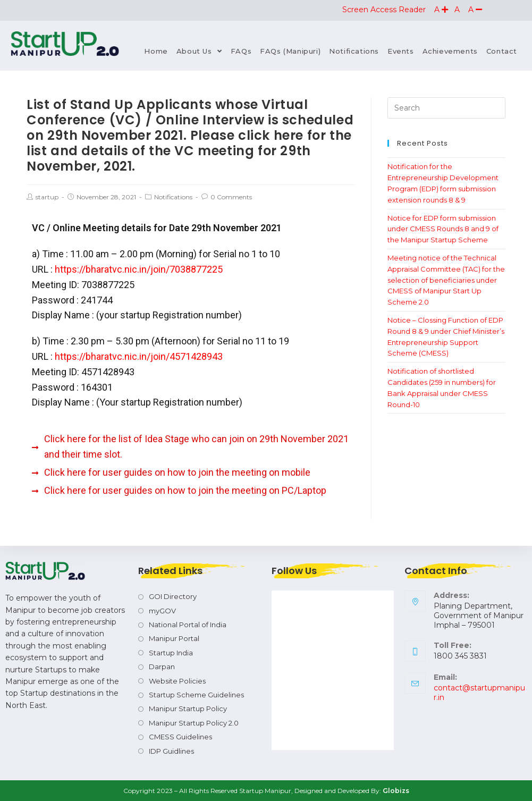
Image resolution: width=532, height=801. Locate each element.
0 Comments (231, 197)
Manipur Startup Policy (188, 709)
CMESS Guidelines (180, 737)
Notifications (173, 197)
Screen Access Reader (385, 10)
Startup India (171, 653)
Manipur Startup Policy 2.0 (194, 723)
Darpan (162, 667)
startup (47, 197)
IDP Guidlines (171, 751)
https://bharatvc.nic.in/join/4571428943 (139, 356)
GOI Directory (173, 596)
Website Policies (177, 681)
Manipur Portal (174, 638)
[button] (441, 10)
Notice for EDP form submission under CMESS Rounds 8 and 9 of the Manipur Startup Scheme (443, 229)
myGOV (162, 611)
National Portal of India (188, 625)
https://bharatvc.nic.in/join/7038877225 (139, 269)
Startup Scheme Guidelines (196, 695)
